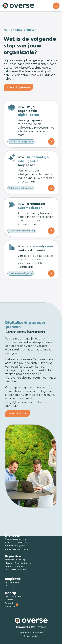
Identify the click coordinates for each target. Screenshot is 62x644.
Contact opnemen (18, 87)
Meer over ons (18, 414)
